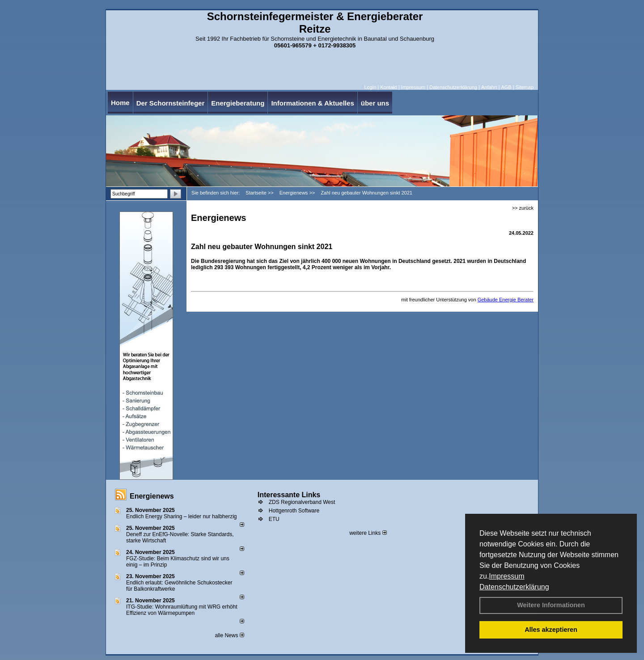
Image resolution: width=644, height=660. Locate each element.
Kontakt (388, 87)
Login (370, 87)
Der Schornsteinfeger (171, 103)
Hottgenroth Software (294, 511)
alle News (229, 635)
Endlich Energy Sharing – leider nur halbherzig (181, 516)
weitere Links (368, 533)
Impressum (506, 576)
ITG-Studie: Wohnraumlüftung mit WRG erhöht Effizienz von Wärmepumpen (182, 610)
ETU (274, 519)
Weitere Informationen (551, 605)
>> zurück (523, 208)
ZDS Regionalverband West (302, 502)
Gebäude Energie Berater (506, 300)
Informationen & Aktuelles (312, 103)
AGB (506, 87)
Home (120, 103)
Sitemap (525, 87)
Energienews (152, 496)
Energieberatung (238, 103)
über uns (375, 103)
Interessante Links (289, 495)
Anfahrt (489, 87)
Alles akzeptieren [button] (551, 630)
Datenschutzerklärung (514, 587)
